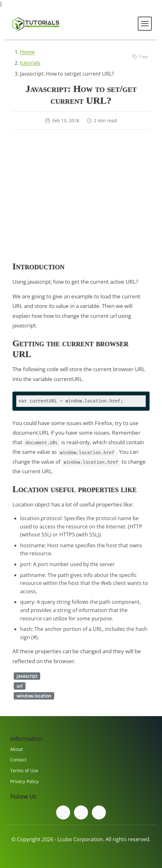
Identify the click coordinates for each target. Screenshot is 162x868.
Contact (18, 760)
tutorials (30, 63)
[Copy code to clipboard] (140, 56)
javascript (27, 676)
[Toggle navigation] (145, 24)
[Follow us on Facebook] (63, 812)
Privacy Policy (24, 781)
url (20, 686)
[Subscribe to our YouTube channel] (99, 812)
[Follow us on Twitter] (81, 812)
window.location (34, 696)
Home (27, 52)
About (17, 749)
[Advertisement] (81, 197)
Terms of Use (24, 771)
